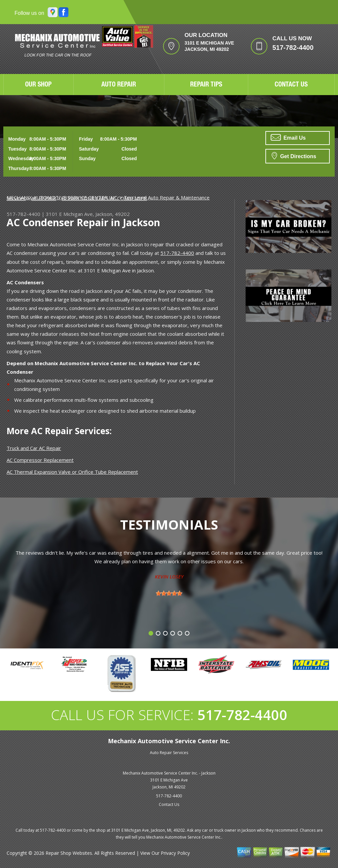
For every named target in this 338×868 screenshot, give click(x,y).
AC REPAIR (44, 198)
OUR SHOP (38, 85)
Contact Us (169, 804)
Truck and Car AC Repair (34, 448)
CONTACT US (291, 85)
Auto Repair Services (169, 753)
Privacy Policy (175, 853)
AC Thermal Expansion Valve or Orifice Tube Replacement (72, 472)
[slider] (169, 593)
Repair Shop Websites (69, 853)
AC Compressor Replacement (40, 460)
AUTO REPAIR (119, 85)
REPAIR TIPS (206, 85)
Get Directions (294, 156)
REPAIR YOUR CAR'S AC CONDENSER (104, 198)
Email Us (288, 137)
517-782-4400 (293, 48)
